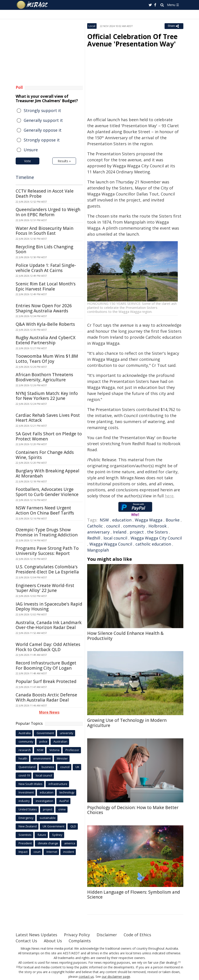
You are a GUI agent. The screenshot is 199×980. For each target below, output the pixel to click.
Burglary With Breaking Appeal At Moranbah (48, 473)
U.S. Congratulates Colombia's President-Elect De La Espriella (47, 569)
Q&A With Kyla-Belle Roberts (45, 324)
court (37, 852)
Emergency (26, 818)
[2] (17, 967)
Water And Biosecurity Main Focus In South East (44, 231)
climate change (48, 843)
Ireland (120, 532)
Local (92, 26)
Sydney (57, 835)
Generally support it (43, 120)
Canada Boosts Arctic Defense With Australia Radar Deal (46, 697)
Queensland (27, 767)
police (43, 741)
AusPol (64, 801)
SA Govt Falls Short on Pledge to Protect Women (49, 436)
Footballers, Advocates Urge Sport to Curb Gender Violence (47, 492)
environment (42, 758)
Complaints (80, 941)
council (113, 526)
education (122, 520)
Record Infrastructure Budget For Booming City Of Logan (46, 665)
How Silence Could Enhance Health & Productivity (125, 636)
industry (24, 801)
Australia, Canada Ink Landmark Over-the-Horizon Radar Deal (49, 625)
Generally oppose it (43, 130)
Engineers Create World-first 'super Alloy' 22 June (45, 588)
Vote (28, 161)
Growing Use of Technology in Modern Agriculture (127, 723)
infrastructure (58, 784)
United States (28, 809)
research (25, 750)
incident (69, 852)
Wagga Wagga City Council (156, 538)
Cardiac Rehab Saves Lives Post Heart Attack (48, 418)
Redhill (94, 538)
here (169, 496)
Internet (52, 852)
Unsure (31, 150)
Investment (26, 792)
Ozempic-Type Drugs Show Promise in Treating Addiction (47, 532)
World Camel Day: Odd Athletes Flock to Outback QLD (48, 647)
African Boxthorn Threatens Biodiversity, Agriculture (44, 377)
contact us (86, 977)
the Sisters (158, 532)
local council (115, 538)
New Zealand (28, 826)
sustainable (48, 818)
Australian (60, 741)
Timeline (25, 177)
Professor (72, 750)
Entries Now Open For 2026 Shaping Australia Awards (44, 308)
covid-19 (24, 775)
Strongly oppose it (42, 140)
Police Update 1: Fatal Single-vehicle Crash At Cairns (46, 268)
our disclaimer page (116, 977)
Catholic (95, 526)
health (23, 758)
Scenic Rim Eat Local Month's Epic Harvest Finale (46, 286)
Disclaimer (107, 935)
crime (62, 809)
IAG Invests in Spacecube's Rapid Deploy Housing (49, 607)
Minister (62, 758)
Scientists (25, 835)
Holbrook (158, 526)
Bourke (173, 520)
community (134, 526)
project (137, 532)
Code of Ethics (137, 935)
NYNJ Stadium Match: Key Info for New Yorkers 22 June (47, 396)
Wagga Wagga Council (111, 544)
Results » (64, 161)
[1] (179, 962)
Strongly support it (42, 110)
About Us (53, 941)
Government (45, 733)
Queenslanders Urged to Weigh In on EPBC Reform (48, 212)
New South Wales (31, 784)
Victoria (54, 750)
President (25, 843)
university (67, 733)
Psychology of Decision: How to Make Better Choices (133, 810)
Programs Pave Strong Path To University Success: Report (47, 551)
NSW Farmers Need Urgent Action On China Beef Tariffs (45, 510)
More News (49, 712)
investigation (44, 801)
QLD (73, 826)
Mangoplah (98, 550)
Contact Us (26, 941)
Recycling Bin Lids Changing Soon (44, 249)
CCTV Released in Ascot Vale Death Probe (45, 194)
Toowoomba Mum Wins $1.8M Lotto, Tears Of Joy (47, 359)
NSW (104, 520)
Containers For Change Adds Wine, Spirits (45, 455)
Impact (23, 852)
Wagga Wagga (149, 520)
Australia (25, 733)
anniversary (98, 532)
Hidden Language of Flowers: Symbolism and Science (134, 895)
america (70, 843)
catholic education (153, 544)
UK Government (54, 826)
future (42, 835)
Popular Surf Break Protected (46, 681)
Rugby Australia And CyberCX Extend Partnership (46, 340)
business (48, 767)
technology (67, 792)
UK (77, 767)
